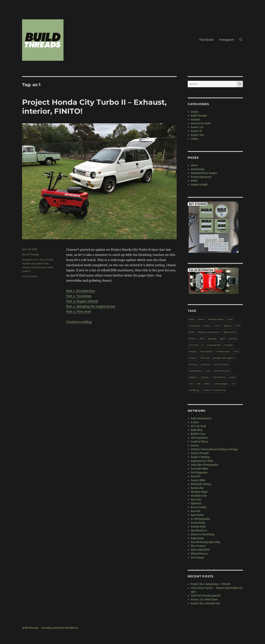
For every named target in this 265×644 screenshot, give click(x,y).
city (42, 260)
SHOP (194, 181)
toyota (205, 377)
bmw (201, 319)
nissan (193, 358)
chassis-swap (216, 319)
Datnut (195, 445)
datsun (228, 326)
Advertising (197, 169)
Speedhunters (199, 531)
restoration (195, 371)
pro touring (221, 364)
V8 (198, 384)
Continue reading (79, 322)
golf (223, 338)
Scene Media (198, 523)
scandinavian (222, 371)
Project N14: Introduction (205, 603)
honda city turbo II (33, 263)
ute (191, 384)
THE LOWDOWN (200, 550)
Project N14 (197, 135)
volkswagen (221, 384)
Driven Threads (200, 453)
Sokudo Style (198, 527)
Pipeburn (196, 503)
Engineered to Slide (202, 461)
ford (202, 338)
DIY (238, 326)
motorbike (206, 351)
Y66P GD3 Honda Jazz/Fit (206, 596)
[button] (241, 40)
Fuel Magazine (199, 473)
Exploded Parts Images (204, 173)
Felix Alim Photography (204, 465)
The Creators (198, 546)
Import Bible (198, 480)
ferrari (192, 338)
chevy (207, 326)
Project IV (196, 131)
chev (230, 319)
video (207, 384)
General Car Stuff (201, 123)
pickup (193, 364)
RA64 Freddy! (199, 507)
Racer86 (196, 511)
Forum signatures (201, 177)
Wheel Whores (199, 554)
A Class (195, 422)
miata (193, 351)
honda (49, 260)
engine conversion (209, 332)
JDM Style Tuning (201, 484)
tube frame (219, 377)
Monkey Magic (199, 492)
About (194, 165)
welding (194, 390)
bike (192, 319)
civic (217, 326)
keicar (26, 267)
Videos (195, 139)
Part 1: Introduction (81, 291)
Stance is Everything (203, 534)
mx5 (236, 351)
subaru (193, 377)
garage (212, 338)
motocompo (38, 267)
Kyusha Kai (197, 488)
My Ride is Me (199, 496)
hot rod (193, 345)
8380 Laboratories (201, 418)
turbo (50, 267)
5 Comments (30, 276)
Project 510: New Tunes (204, 600)
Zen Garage (197, 558)
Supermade (197, 538)
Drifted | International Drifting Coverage (214, 449)
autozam (28, 260)
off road (205, 358)
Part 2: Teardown (79, 296)
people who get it (224, 358)
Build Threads (30, 254)
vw (234, 384)
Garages (195, 120)
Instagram (227, 40)
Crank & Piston (199, 442)
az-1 (36, 260)
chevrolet (195, 326)
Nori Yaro (196, 500)
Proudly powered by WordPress (60, 628)
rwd (208, 371)
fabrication (230, 332)
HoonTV (196, 476)
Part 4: (71, 306)
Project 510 (197, 127)
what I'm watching (214, 390)
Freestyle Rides (199, 469)
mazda (228, 345)
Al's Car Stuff (198, 426)
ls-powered (214, 345)
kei (47, 263)
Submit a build (199, 185)
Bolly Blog (197, 430)
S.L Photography (200, 519)
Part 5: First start (79, 311)
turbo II (26, 271)
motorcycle (223, 351)
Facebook (207, 40)
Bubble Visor (198, 434)
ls (202, 345)
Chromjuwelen (199, 438)
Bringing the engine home (96, 306)
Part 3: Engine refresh (82, 301)
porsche (206, 364)
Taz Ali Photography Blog (205, 542)
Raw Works (197, 515)
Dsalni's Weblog (200, 457)
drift (191, 332)
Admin (195, 112)
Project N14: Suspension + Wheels (211, 584)
